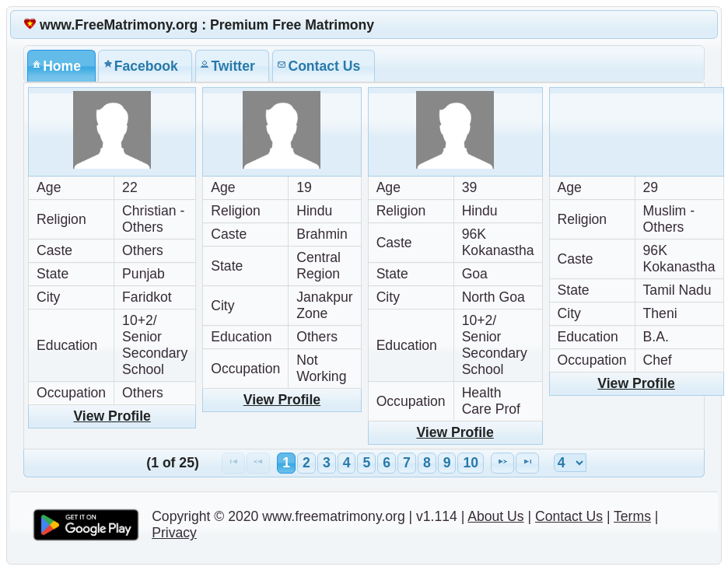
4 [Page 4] (347, 463)
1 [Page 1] (286, 463)
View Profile (112, 416)
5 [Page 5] (366, 463)
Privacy (174, 533)
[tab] (61, 66)
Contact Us (569, 516)
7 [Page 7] (407, 463)
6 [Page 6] (387, 463)
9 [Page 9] (447, 463)
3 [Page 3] (327, 463)
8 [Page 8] (427, 463)
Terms (632, 516)
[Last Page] (527, 463)
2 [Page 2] (306, 463)
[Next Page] (502, 463)
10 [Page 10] (471, 463)
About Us (495, 516)
